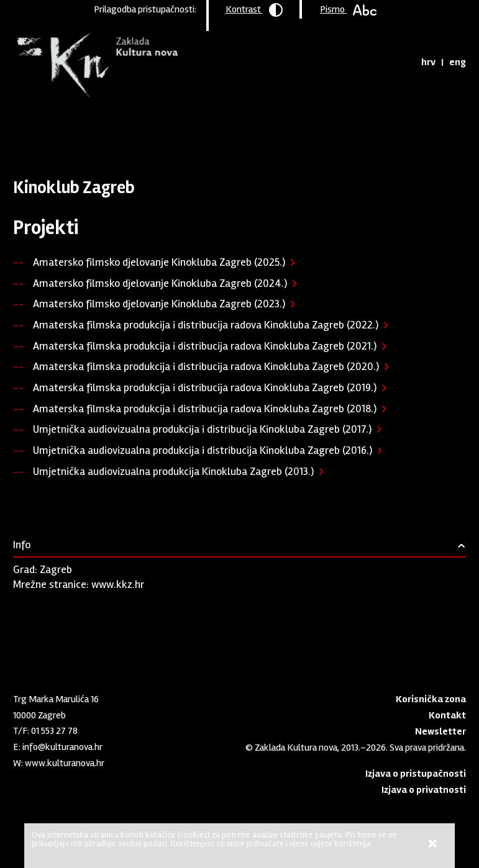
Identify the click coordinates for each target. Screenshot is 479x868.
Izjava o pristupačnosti (416, 774)
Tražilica (400, 62)
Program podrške (98, 127)
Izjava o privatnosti (424, 790)
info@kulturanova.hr (62, 747)
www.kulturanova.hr (65, 763)
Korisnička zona (431, 699)
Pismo (348, 9)
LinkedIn (19, 787)
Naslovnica (34, 127)
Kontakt (447, 715)
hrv (428, 62)
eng (458, 62)
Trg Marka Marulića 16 (56, 699)
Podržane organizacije (183, 127)
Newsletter (440, 731)
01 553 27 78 (54, 731)
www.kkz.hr (118, 584)
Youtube (40, 787)
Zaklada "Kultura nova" (95, 66)
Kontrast (254, 10)
